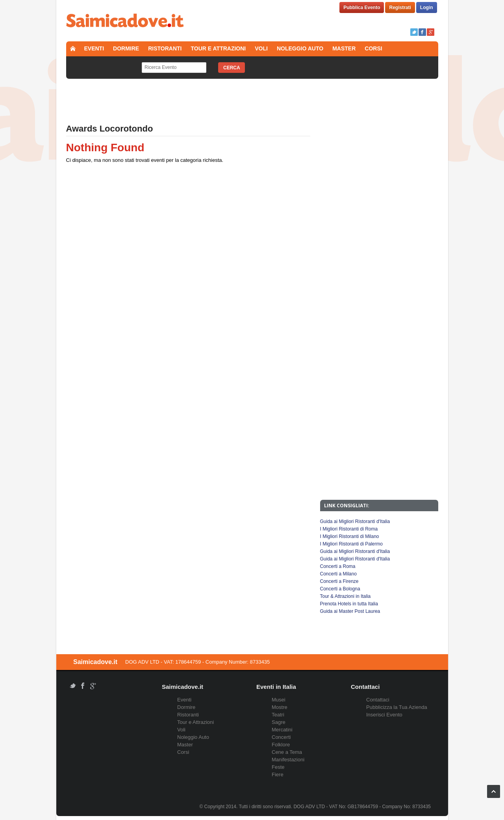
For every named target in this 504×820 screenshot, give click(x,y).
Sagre (279, 722)
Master (344, 48)
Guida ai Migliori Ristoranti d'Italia (355, 521)
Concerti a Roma (338, 566)
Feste (278, 767)
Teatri (278, 715)
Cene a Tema (287, 752)
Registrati (400, 7)
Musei (279, 700)
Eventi (94, 48)
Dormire (126, 48)
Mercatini (282, 730)
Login (427, 7)
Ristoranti (165, 48)
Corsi (373, 48)
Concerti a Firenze (339, 581)
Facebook (422, 32)
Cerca (232, 68)
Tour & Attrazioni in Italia (346, 596)
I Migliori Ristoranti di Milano (350, 536)
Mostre (280, 707)
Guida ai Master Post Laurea (350, 611)
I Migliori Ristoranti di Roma (349, 529)
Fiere (278, 775)
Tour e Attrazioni (219, 48)
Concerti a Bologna (340, 589)
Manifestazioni (288, 760)
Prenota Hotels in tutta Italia (349, 604)
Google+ (431, 32)
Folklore (281, 745)
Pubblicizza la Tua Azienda (397, 707)
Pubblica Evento (362, 7)
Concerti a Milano (338, 574)
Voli (261, 48)
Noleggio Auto (300, 48)
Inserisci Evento (384, 715)
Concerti (281, 737)
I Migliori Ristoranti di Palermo (351, 544)
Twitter (414, 32)
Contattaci (378, 700)
